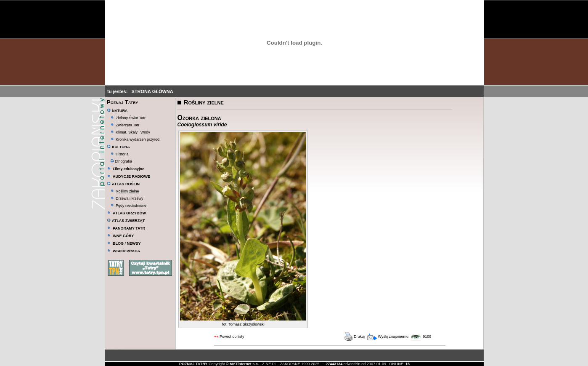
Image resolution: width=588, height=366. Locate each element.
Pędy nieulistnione (131, 206)
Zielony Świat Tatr (131, 118)
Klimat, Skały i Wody (133, 132)
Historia (122, 154)
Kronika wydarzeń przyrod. (138, 139)
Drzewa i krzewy (130, 198)
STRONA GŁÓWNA (152, 91)
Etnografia (121, 161)
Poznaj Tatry (122, 102)
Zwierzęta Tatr (127, 125)
